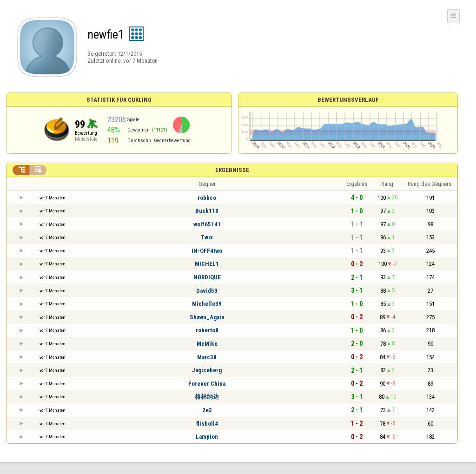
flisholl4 (207, 424)
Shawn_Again (207, 317)
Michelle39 (207, 304)
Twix (207, 237)
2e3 (207, 410)
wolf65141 (207, 224)
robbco (207, 198)
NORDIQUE (207, 277)
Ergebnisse (232, 170)
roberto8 (207, 330)
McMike (207, 344)
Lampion (207, 437)
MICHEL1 (207, 264)
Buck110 (207, 211)
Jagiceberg (207, 370)
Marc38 (207, 357)
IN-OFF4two (207, 251)
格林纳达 (207, 397)
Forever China (207, 384)
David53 (207, 291)
